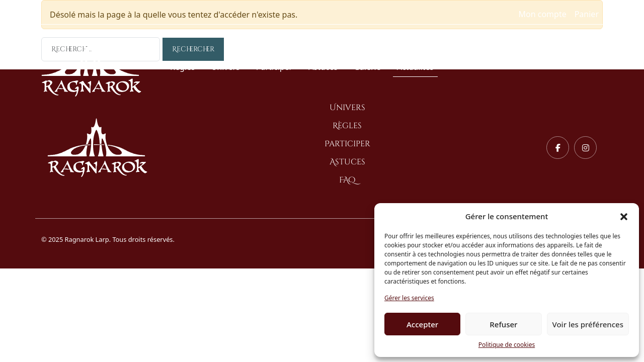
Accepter (422, 324)
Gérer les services (409, 298)
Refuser (503, 324)
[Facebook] (558, 148)
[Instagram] (585, 148)
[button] (624, 216)
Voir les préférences (588, 324)
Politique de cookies (507, 345)
